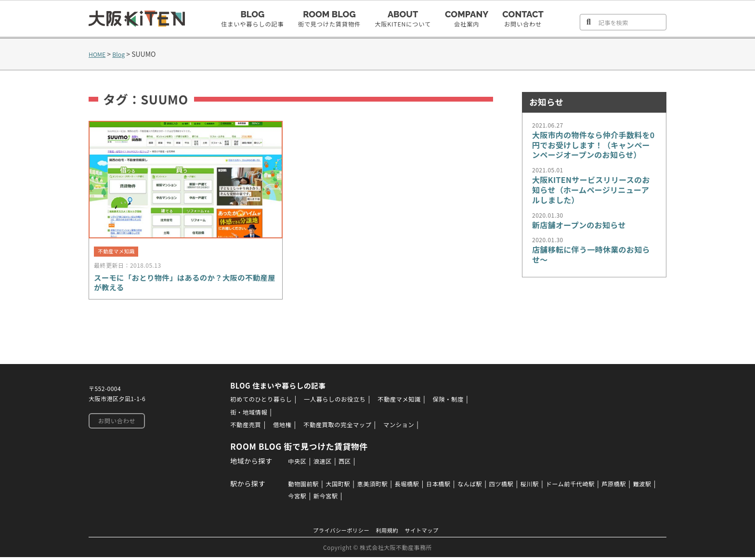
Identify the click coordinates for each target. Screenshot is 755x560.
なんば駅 (482, 486)
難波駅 (290, 498)
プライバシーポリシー (337, 533)
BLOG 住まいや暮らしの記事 (277, 389)
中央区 (290, 464)
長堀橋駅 (413, 486)
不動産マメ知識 (412, 403)
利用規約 (389, 533)
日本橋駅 (448, 486)
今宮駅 (318, 498)
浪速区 (318, 464)
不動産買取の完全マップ (341, 428)
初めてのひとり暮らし (257, 403)
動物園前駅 (297, 486)
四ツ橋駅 (518, 486)
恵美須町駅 (374, 486)
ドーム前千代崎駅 (594, 486)
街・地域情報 (243, 415)
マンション (410, 428)
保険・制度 (466, 403)
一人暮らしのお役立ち (340, 403)
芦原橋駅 (643, 486)
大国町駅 (336, 486)
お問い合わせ (115, 425)
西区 (343, 464)
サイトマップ (427, 533)
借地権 (280, 428)
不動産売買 (240, 428)
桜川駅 (549, 486)
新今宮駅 (350, 498)
